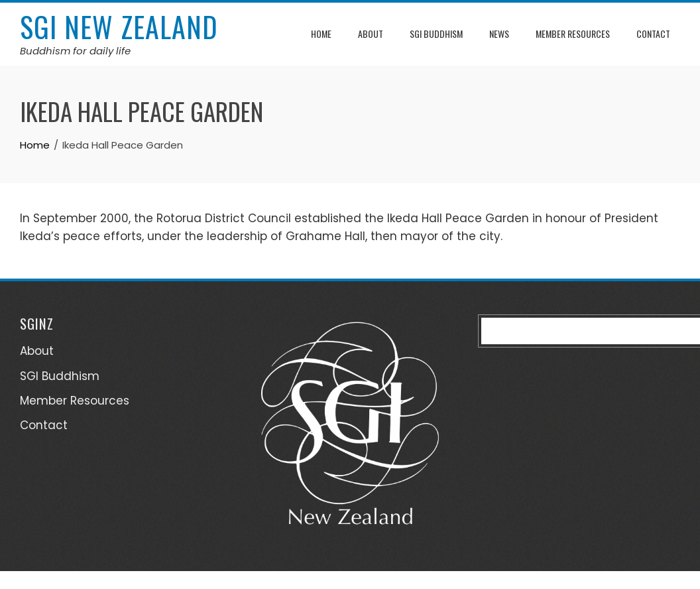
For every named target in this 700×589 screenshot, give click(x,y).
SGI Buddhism (436, 33)
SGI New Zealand (119, 27)
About (371, 33)
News (499, 33)
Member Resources (573, 33)
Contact (653, 33)
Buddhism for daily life (75, 51)
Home (321, 33)
